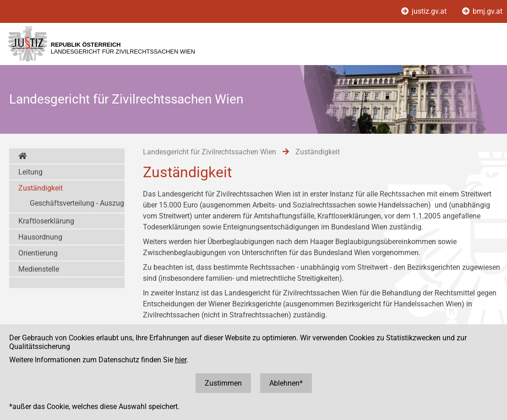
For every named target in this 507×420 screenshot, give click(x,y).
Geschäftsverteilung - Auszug (77, 203)
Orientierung (38, 253)
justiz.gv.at (425, 11)
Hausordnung (40, 237)
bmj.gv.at (482, 11)
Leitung (30, 172)
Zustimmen (223, 383)
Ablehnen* (286, 383)
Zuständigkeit (41, 188)
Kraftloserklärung (46, 221)
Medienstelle (39, 269)
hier (181, 360)
